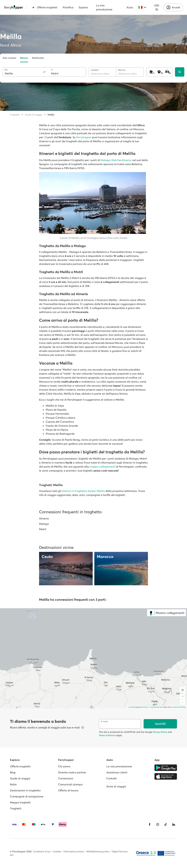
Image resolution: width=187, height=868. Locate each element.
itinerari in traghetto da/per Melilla (84, 491)
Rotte (13, 784)
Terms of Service (107, 735)
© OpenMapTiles (156, 707)
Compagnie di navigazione (27, 796)
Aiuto (130, 7)
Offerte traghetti (45, 7)
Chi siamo (64, 766)
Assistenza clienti (117, 772)
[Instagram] (158, 824)
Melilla (51, 115)
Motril (115, 160)
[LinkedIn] (174, 824)
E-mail (104, 722)
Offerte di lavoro (68, 790)
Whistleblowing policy (98, 851)
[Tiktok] (166, 824)
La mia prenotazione (104, 7)
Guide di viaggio (34, 115)
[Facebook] (150, 824)
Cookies (57, 851)
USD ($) (157, 7)
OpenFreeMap (142, 707)
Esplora (83, 7)
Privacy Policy (160, 732)
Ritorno (24, 58)
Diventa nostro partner (72, 772)
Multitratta (38, 58)
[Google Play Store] (166, 768)
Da (6, 70)
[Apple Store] (166, 776)
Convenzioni (66, 778)
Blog (13, 772)
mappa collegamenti (102, 467)
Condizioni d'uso (42, 851)
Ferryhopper (84, 137)
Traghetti (15, 115)
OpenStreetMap (179, 707)
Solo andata (9, 58)
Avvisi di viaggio (116, 786)
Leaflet (131, 707)
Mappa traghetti (20, 802)
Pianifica (68, 7)
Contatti (112, 778)
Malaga (105, 160)
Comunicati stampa (70, 784)
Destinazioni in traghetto (25, 790)
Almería (126, 160)
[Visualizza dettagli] (83, 727)
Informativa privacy (74, 851)
